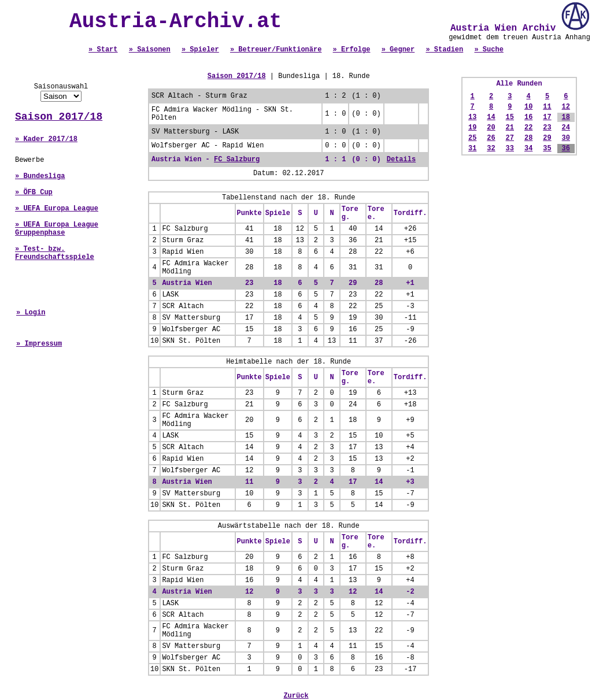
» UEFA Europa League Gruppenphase (57, 229)
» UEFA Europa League (57, 209)
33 (510, 149)
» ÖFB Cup (34, 192)
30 (566, 138)
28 (528, 138)
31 (472, 149)
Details (401, 160)
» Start (103, 50)
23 (547, 128)
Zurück (296, 696)
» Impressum (39, 344)
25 (472, 138)
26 (491, 138)
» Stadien (444, 50)
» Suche (489, 50)
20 (491, 128)
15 (510, 117)
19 (472, 128)
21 (510, 128)
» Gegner (398, 50)
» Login (31, 313)
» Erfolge (352, 50)
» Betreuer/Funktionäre (276, 50)
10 (528, 107)
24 (566, 128)
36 (566, 149)
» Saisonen (150, 50)
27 (510, 138)
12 (566, 107)
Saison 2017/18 (59, 117)
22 (528, 128)
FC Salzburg (237, 160)
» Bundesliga (40, 176)
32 (491, 149)
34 (528, 149)
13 (472, 117)
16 (528, 117)
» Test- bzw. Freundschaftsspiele (55, 253)
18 (566, 117)
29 (547, 138)
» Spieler (200, 50)
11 (547, 107)
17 (547, 117)
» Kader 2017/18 (46, 139)
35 (547, 149)
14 (491, 117)
